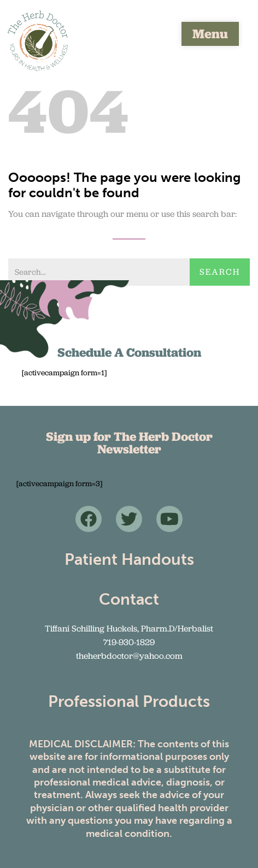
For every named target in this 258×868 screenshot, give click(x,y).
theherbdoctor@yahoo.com (129, 656)
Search (220, 272)
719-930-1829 (129, 642)
